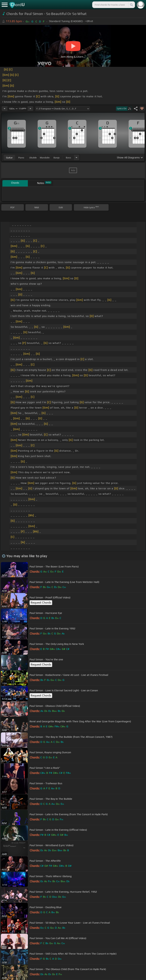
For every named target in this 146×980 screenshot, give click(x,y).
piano (21, 158)
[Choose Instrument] (76, 157)
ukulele (33, 158)
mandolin (45, 158)
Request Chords (41, 603)
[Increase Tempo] (30, 109)
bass (68, 158)
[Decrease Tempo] (5, 109)
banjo (57, 158)
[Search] (131, 5)
